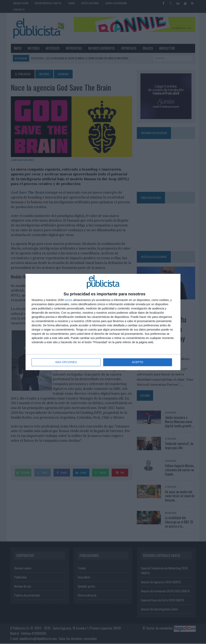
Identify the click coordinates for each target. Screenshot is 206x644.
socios (68, 300)
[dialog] (103, 322)
